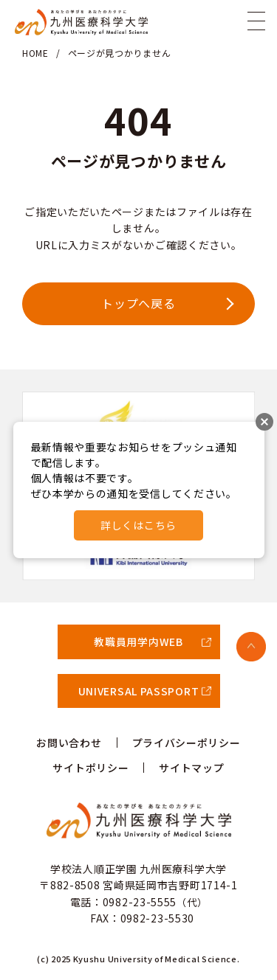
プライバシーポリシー (187, 743)
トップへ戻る (138, 303)
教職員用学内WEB (138, 642)
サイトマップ (191, 768)
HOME (35, 53)
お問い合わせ (69, 743)
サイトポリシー (90, 768)
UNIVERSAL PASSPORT (139, 691)
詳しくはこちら (138, 525)
